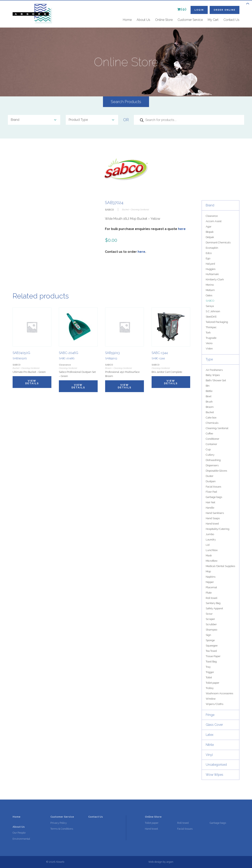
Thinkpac (211, 327)
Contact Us (231, 20)
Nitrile (210, 745)
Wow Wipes (214, 775)
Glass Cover (214, 725)
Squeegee (212, 646)
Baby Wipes (213, 375)
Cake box (211, 418)
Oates (209, 295)
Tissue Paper (213, 656)
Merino (210, 285)
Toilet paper (213, 683)
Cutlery (210, 455)
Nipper (210, 582)
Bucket (210, 412)
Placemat (211, 587)
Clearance (212, 216)
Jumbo (210, 534)
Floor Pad (211, 492)
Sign (208, 635)
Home (127, 20)
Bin (208, 386)
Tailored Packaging (217, 322)
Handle (210, 508)
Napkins (211, 577)
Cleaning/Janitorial (217, 428)
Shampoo (211, 630)
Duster (210, 476)
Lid (208, 545)
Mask (209, 555)
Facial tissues (213, 487)
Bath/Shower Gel (216, 380)
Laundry (211, 540)
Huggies (211, 269)
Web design (155, 862)
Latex (210, 735)
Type (209, 359)
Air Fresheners (214, 370)
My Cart (213, 20)
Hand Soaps (213, 518)
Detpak (210, 237)
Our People (19, 833)
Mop (208, 571)
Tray (208, 667)
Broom (210, 407)
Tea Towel (211, 651)
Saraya (210, 306)
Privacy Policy (59, 823)
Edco (209, 253)
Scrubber (211, 624)
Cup (208, 449)
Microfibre (212, 561)
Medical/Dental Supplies (220, 566)
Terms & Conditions (62, 829)
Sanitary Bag (213, 603)
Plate (209, 593)
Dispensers (212, 465)
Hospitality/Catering (218, 529)
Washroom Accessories (219, 693)
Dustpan (211, 481)
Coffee (209, 434)
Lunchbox (212, 550)
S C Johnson (213, 311)
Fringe (210, 715)
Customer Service (190, 20)
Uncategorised (216, 765)
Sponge (210, 640)
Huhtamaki (212, 274)
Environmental (21, 839)
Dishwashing (213, 460)
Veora (209, 343)
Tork (208, 333)
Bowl (209, 396)
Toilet (209, 677)
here (182, 229)
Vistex (209, 349)
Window (211, 699)
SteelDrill (211, 317)
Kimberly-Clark (215, 279)
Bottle (209, 391)
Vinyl (209, 755)
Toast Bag (211, 662)
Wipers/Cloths (214, 704)
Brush (209, 402)
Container (211, 444)
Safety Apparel (214, 608)
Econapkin (212, 248)
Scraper (210, 619)
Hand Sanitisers (215, 513)
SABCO (210, 301)
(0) (182, 9)
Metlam (210, 290)
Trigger (210, 672)
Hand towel (212, 524)
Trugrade (211, 338)
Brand (210, 205)
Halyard (210, 264)
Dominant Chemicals (218, 242)
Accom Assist (214, 221)
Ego (208, 258)
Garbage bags (214, 497)
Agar (209, 227)
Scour (209, 614)
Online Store (164, 20)
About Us (143, 20)
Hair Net (210, 502)
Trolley (210, 688)
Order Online (225, 10)
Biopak (210, 232)
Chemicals (212, 423)
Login (199, 10)
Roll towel (212, 598)
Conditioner (213, 439)
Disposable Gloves (216, 471)
